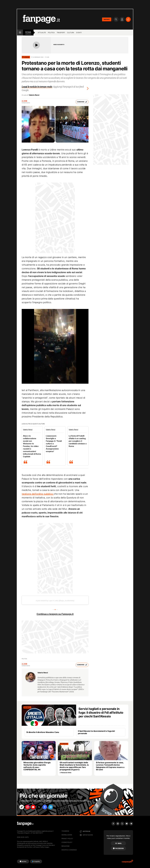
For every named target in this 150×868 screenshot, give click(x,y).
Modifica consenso (69, 850)
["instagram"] (29, 807)
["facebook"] (48, 807)
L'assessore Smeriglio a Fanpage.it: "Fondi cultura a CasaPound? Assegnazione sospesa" (54, 444)
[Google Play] (36, 861)
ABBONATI (107, 19)
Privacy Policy (67, 839)
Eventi (79, 33)
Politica (51, 33)
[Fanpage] (25, 824)
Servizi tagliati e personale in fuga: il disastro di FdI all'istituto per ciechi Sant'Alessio (101, 713)
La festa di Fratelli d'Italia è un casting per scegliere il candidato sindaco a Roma (78, 441)
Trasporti (61, 33)
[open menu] (20, 33)
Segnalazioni (67, 835)
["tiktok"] (22, 807)
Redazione (66, 846)
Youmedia (65, 831)
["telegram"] (55, 807)
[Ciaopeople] (127, 862)
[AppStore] (23, 861)
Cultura (71, 33)
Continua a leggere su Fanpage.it (55, 614)
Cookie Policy (67, 842)
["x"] (42, 807)
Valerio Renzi (34, 95)
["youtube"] (35, 807)
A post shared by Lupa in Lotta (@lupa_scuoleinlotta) (55, 601)
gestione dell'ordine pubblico (38, 494)
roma (28, 32)
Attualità (42, 33)
